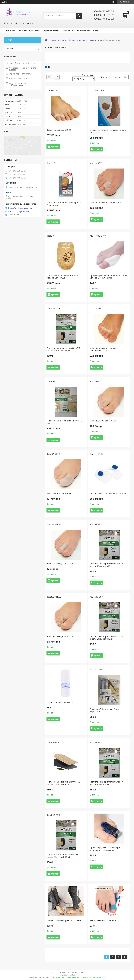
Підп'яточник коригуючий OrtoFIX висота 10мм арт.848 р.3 (63, 783)
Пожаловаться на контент (66, 977)
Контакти (68, 30)
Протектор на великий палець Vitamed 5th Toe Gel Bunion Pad (109, 276)
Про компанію (51, 30)
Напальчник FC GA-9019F (59, 493)
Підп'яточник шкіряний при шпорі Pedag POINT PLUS (63, 276)
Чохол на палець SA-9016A (60, 564)
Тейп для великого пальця (103, 920)
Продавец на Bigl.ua (67, 975)
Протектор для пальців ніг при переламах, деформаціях (105, 849)
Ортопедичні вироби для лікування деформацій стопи (77, 40)
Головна (11, 30)
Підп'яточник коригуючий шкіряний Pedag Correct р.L (64, 204)
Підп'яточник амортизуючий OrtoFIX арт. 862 (65, 422)
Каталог (9, 49)
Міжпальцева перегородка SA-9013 (107, 203)
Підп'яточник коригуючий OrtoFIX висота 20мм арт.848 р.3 (63, 349)
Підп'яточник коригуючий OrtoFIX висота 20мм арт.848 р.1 (106, 638)
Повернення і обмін (88, 30)
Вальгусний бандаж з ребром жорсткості (104, 710)
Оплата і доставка (29, 30)
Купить (55, 147)
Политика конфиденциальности (91, 977)
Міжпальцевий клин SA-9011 (104, 421)
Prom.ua (79, 972)
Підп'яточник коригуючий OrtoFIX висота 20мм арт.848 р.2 (63, 856)
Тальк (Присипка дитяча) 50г (61, 702)
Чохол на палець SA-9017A (60, 636)
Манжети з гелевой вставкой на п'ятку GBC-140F (109, 131)
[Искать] (79, 16)
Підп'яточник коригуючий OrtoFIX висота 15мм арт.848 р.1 (106, 565)
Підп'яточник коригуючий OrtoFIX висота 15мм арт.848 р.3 (106, 783)
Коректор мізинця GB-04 (59, 130)
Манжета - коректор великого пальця (65, 920)
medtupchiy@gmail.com (19, 211)
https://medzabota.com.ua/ (20, 208)
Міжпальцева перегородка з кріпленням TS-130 (104, 349)
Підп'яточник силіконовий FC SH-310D (108, 493)
